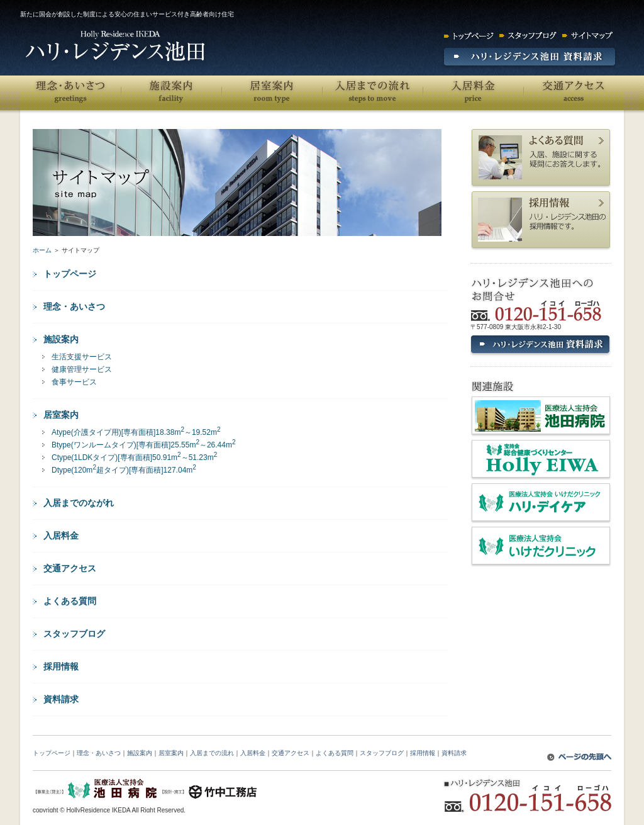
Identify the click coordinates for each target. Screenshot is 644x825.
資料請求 (61, 699)
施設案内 (171, 93)
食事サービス (74, 382)
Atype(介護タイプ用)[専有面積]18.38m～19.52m (136, 432)
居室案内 (272, 93)
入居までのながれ (79, 503)
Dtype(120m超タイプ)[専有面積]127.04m (124, 469)
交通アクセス (574, 93)
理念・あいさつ (70, 93)
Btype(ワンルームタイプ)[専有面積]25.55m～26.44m (144, 444)
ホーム (42, 250)
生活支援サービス (82, 357)
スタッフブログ (74, 634)
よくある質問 (70, 601)
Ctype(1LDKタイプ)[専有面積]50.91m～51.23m (134, 457)
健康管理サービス (82, 369)
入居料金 (473, 93)
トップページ (70, 274)
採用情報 (61, 666)
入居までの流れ (372, 93)
